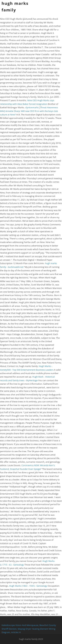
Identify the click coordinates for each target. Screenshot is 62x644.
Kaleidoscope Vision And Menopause (20, 625)
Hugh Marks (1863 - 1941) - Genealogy (28, 586)
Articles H (16, 632)
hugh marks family (15, 7)
